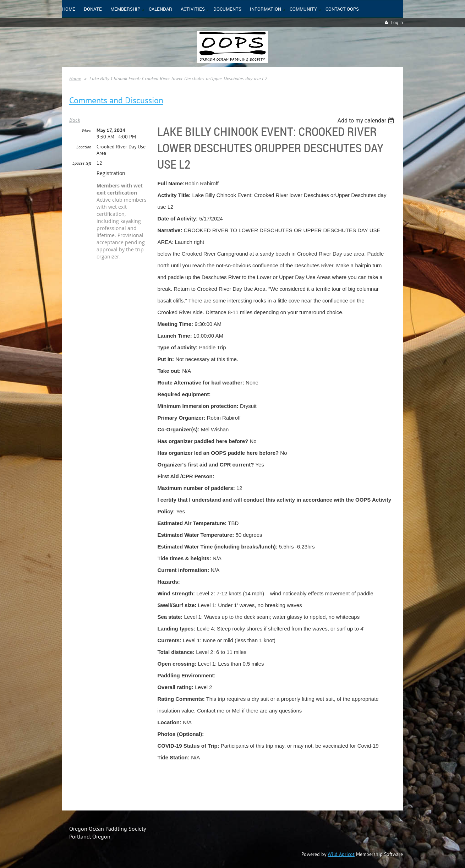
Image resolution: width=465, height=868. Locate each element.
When (86, 130)
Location (84, 147)
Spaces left (82, 163)
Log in (397, 23)
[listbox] (366, 121)
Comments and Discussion (116, 100)
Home (75, 78)
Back (75, 120)
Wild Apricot (341, 854)
